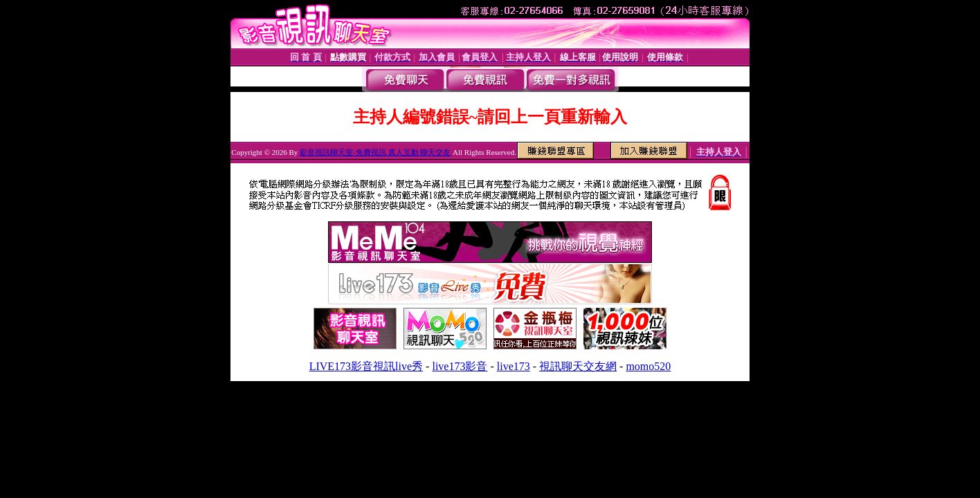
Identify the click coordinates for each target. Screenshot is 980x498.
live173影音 (460, 366)
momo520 (648, 366)
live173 (514, 366)
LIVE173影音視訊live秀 (366, 366)
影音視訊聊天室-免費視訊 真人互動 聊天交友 (375, 152)
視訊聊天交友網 (578, 366)
